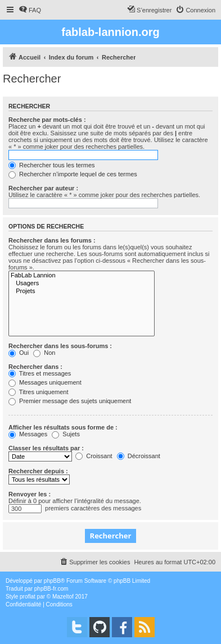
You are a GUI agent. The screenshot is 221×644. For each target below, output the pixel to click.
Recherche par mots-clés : (47, 120)
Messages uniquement (45, 382)
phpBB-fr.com (51, 589)
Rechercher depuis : (38, 471)
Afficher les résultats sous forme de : (63, 427)
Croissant (94, 456)
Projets (82, 291)
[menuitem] (30, 10)
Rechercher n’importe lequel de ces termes (73, 174)
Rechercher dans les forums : (52, 240)
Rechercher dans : (35, 367)
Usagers (82, 284)
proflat (28, 597)
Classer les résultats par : (46, 448)
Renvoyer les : (30, 494)
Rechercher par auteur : (43, 188)
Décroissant (139, 456)
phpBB (52, 581)
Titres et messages (40, 373)
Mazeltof (63, 597)
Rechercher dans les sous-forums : (60, 346)
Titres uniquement (39, 392)
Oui (19, 353)
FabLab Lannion (82, 276)
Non (44, 353)
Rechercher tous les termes (52, 165)
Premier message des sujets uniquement (70, 401)
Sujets (66, 434)
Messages (28, 434)
